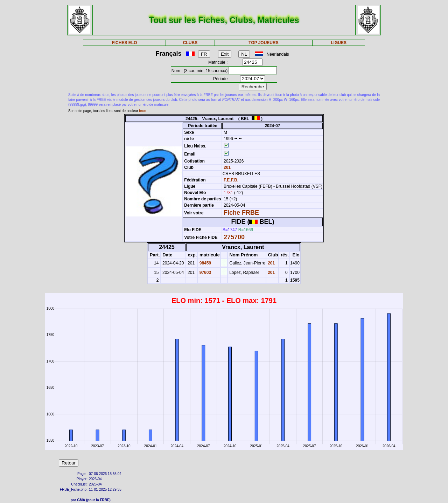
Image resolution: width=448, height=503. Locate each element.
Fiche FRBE (241, 213)
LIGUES (339, 43)
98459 (205, 263)
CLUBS (190, 43)
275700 (234, 237)
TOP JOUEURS (264, 43)
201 (227, 167)
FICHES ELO (124, 43)
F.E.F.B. (231, 180)
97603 (205, 273)
